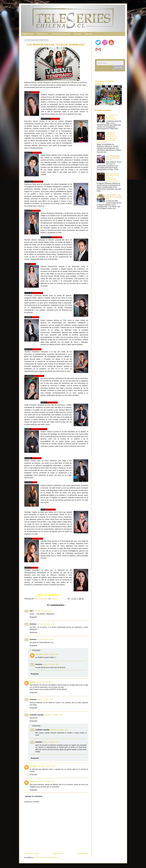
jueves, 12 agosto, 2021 (46, 781)
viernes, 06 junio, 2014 (44, 682)
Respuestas (36, 650)
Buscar (118, 67)
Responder (34, 617)
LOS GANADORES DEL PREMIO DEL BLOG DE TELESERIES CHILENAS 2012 (113, 177)
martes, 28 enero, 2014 (51, 654)
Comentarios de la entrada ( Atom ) (46, 857)
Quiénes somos (43, 34)
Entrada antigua (83, 854)
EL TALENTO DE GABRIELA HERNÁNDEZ (112, 117)
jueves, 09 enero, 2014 (45, 639)
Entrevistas (78, 34)
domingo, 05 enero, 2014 (43, 611)
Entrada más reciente (32, 854)
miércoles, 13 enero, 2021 (47, 766)
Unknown (39, 654)
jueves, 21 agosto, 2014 (51, 742)
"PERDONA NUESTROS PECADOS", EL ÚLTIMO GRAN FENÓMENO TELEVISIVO (107, 137)
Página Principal (28, 34)
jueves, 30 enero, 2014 (51, 664)
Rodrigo (33, 682)
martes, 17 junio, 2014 (45, 699)
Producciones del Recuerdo (61, 34)
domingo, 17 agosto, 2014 (53, 715)
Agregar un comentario (34, 796)
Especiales (89, 34)
